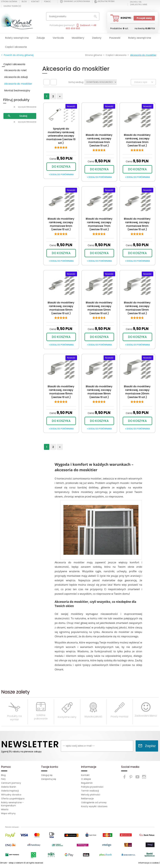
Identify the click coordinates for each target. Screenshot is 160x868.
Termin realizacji (90, 791)
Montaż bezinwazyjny (17, 90)
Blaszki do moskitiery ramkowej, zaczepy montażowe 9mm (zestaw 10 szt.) (137, 224)
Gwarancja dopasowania (75, 2)
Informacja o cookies (149, 863)
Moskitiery (78, 38)
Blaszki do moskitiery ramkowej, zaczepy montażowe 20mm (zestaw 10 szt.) (137, 392)
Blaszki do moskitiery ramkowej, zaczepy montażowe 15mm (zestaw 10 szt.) (61, 392)
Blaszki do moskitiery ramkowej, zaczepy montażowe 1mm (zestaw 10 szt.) (99, 140)
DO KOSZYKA (61, 167)
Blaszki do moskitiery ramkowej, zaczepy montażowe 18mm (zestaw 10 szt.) (99, 392)
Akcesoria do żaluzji (16, 77)
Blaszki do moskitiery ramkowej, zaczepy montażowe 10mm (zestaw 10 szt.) (61, 308)
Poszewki (115, 38)
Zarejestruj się (49, 779)
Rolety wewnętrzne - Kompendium (12, 804)
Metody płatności (91, 795)
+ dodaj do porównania (61, 174)
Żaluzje (41, 38)
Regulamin (87, 783)
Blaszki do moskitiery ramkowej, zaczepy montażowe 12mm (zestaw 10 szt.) (99, 308)
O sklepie (86, 779)
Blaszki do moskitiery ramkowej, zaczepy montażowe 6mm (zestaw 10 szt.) (61, 224)
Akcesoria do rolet (15, 70)
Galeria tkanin (9, 787)
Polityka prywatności (92, 787)
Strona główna (9, 2)
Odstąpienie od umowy (94, 802)
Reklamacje (87, 799)
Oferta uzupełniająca (13, 799)
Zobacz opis (144, 82)
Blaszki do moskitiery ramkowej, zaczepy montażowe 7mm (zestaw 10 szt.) (99, 224)
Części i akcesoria (16, 47)
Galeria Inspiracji (10, 791)
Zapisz (147, 746)
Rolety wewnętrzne (17, 38)
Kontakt (35, 2)
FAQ (3, 779)
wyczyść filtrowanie (25, 107)
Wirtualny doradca (11, 795)
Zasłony (97, 38)
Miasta (5, 809)
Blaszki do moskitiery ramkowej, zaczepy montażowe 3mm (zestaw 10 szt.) (137, 140)
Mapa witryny (8, 813)
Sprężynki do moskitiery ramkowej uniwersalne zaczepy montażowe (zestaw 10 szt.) (61, 136)
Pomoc (47, 2)
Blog (24, 2)
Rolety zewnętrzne (140, 38)
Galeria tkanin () (12, 6)
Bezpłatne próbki (105, 2)
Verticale (58, 38)
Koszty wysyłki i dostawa (94, 806)
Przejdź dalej (144, 18)
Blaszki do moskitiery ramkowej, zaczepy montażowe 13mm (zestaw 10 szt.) (137, 308)
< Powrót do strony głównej (17, 55)
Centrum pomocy (11, 783)
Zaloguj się (47, 775)
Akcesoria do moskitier (18, 84)
